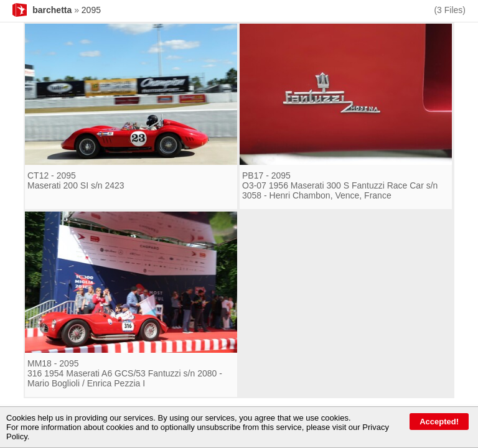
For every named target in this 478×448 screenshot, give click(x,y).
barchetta (52, 10)
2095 (91, 10)
